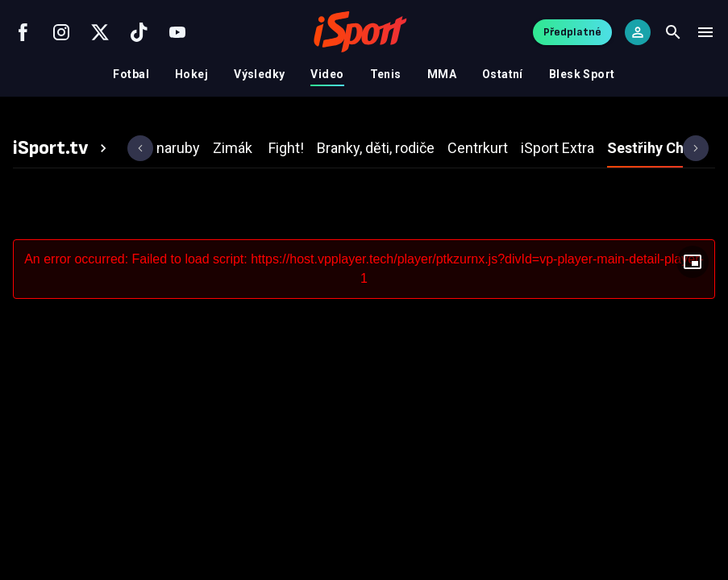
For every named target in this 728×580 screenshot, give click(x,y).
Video (327, 74)
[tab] (62, 148)
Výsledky (259, 74)
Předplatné (572, 32)
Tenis (386, 74)
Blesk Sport (582, 74)
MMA (442, 74)
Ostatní (503, 74)
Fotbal (131, 74)
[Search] (673, 32)
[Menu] (705, 32)
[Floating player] (693, 262)
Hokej (191, 74)
